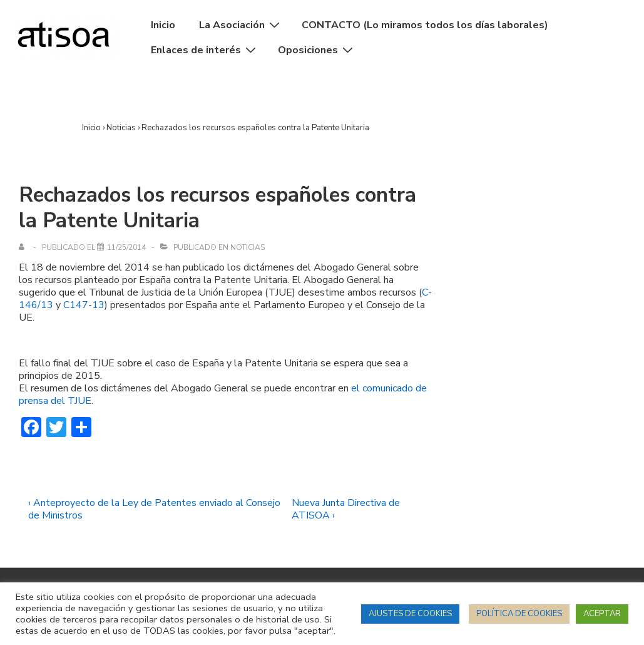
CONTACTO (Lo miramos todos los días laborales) (425, 25)
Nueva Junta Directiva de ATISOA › (346, 509)
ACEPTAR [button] (602, 614)
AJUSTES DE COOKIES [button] (410, 614)
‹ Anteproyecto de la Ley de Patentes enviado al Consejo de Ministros (154, 509)
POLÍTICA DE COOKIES (519, 614)
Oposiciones (317, 50)
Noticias (248, 247)
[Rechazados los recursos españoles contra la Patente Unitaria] (126, 247)
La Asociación (241, 25)
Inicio (163, 25)
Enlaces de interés (205, 50)
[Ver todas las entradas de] (24, 247)
